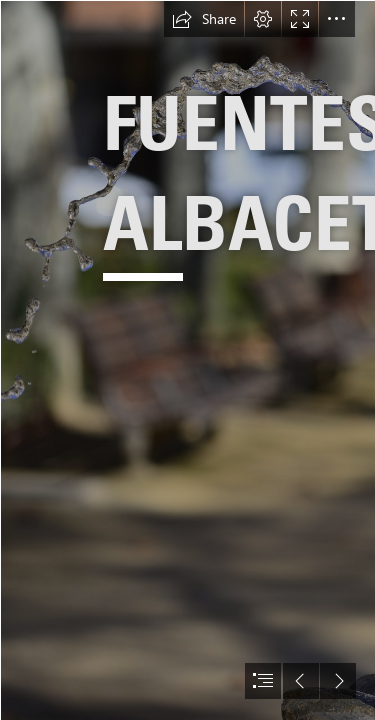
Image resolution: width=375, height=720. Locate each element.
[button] (204, 19)
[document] (187, 360)
